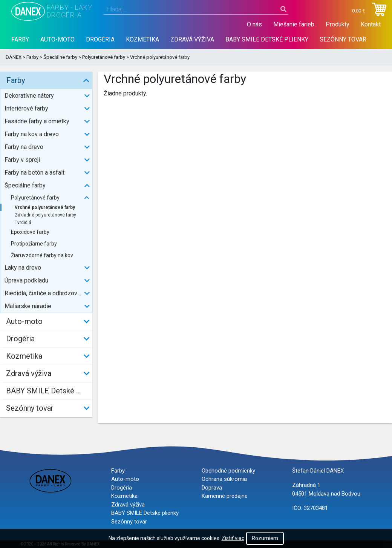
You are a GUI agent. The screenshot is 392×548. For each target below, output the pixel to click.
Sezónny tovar (343, 39)
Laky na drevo (23, 268)
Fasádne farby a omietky (37, 121)
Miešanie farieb (294, 24)
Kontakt (371, 24)
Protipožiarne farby (34, 244)
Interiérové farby (26, 108)
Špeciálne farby (60, 57)
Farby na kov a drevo (32, 134)
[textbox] (196, 9)
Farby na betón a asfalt (34, 173)
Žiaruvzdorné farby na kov (42, 255)
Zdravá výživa (192, 39)
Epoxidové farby (30, 232)
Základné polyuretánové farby (45, 215)
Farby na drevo (24, 147)
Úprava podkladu (26, 280)
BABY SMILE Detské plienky (267, 39)
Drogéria (100, 39)
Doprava (212, 488)
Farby (20, 39)
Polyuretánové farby (104, 57)
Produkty (338, 24)
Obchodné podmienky (228, 471)
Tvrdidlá (23, 223)
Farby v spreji (22, 160)
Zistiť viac (233, 538)
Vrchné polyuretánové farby (45, 207)
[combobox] (196, 9)
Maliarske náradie (28, 306)
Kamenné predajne (225, 496)
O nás (254, 24)
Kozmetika (142, 39)
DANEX (14, 57)
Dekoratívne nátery (29, 96)
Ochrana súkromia (224, 479)
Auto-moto (57, 39)
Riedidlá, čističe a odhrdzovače (46, 293)
